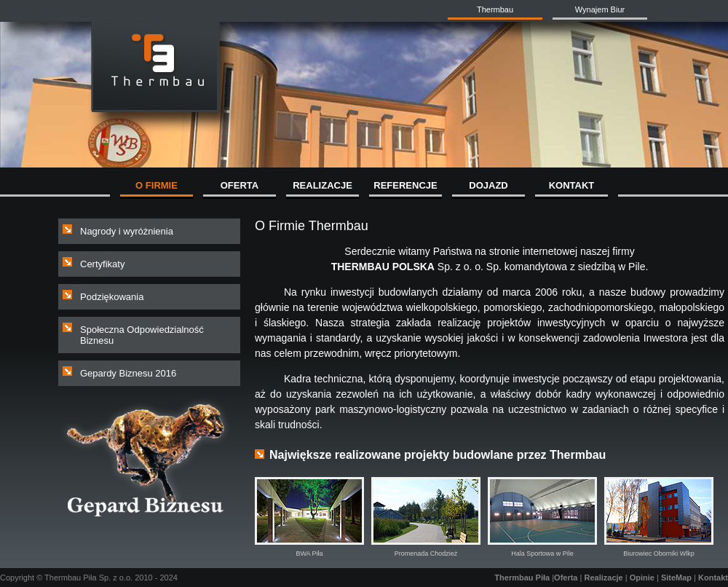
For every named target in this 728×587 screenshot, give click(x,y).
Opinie (642, 578)
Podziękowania (112, 297)
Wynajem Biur (600, 9)
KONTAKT (572, 185)
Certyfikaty (102, 264)
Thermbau (495, 9)
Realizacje (603, 578)
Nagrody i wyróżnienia (127, 231)
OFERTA (240, 185)
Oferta (566, 578)
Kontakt (713, 578)
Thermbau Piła (522, 578)
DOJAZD (488, 185)
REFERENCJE (405, 185)
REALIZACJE (323, 185)
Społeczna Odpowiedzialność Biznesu (142, 335)
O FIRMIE (157, 185)
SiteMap (676, 578)
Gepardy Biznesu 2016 (128, 373)
